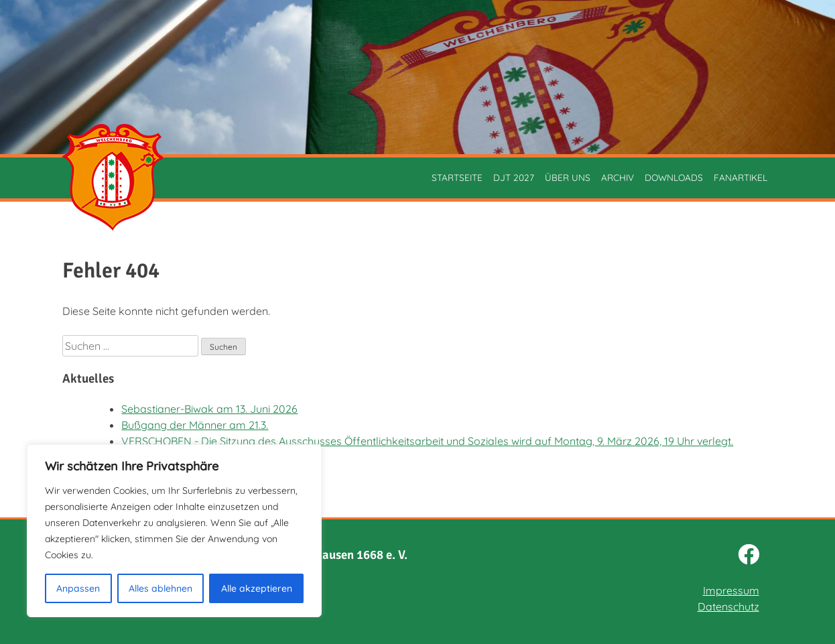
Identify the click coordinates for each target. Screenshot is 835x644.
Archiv (618, 177)
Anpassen (78, 588)
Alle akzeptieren (257, 588)
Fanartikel (741, 177)
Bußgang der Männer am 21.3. (195, 425)
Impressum (731, 590)
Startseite (457, 177)
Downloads (674, 177)
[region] (174, 531)
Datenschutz (728, 606)
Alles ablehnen (160, 588)
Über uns (568, 177)
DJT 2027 (514, 177)
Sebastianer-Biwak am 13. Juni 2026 (209, 409)
